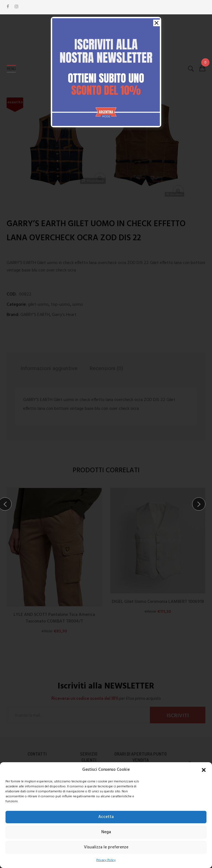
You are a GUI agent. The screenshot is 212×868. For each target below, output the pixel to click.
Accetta (106, 817)
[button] (204, 770)
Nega (106, 832)
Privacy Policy (106, 860)
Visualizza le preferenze (106, 847)
